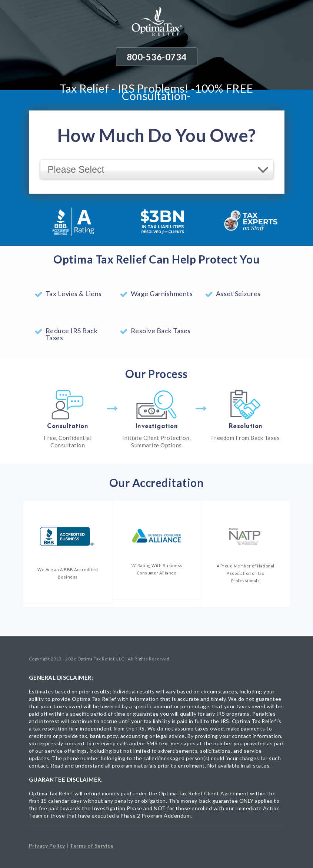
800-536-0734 (157, 57)
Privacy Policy (47, 846)
